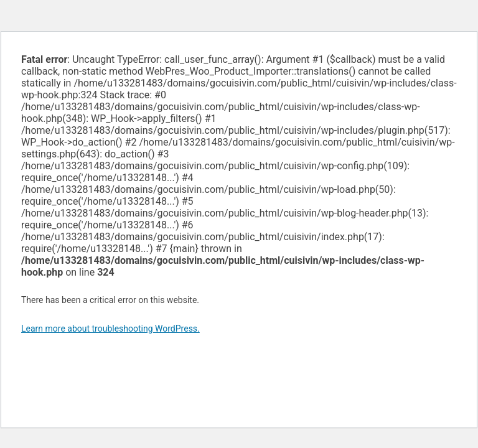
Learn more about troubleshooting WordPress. (110, 329)
